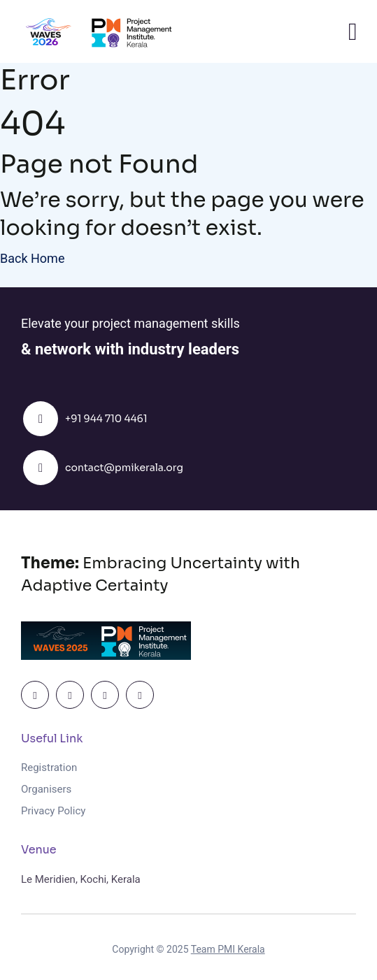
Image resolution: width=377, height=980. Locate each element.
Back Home (32, 258)
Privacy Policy (53, 811)
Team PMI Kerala (228, 949)
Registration (49, 768)
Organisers (48, 789)
